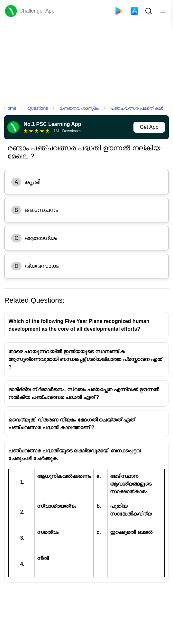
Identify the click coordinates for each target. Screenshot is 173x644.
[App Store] (134, 11)
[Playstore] (119, 11)
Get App (149, 127)
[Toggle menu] (163, 11)
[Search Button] (148, 11)
